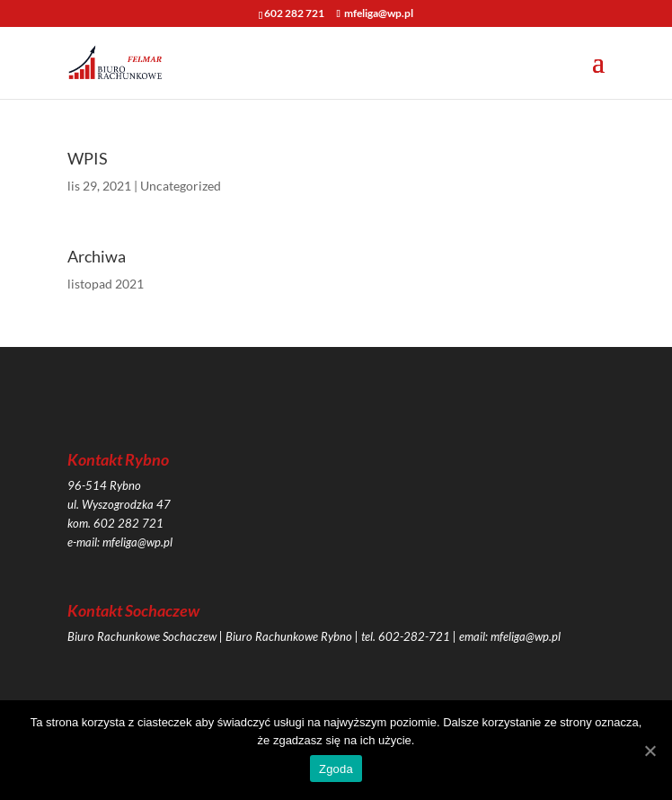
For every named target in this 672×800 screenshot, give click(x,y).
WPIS (88, 158)
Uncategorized (181, 186)
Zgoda (336, 769)
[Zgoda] (650, 751)
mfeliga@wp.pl (137, 542)
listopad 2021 (106, 284)
